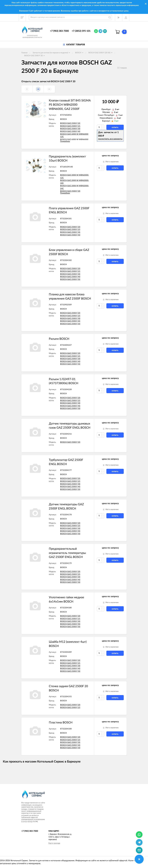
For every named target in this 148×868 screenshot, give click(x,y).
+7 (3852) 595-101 (81, 31)
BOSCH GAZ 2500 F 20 (70, 123)
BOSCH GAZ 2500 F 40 (70, 131)
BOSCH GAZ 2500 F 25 (70, 126)
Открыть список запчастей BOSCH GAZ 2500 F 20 (48, 81)
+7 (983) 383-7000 (59, 31)
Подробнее (65, 141)
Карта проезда (54, 843)
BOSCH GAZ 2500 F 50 (70, 279)
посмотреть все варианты (110, 139)
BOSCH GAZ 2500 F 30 (70, 129)
